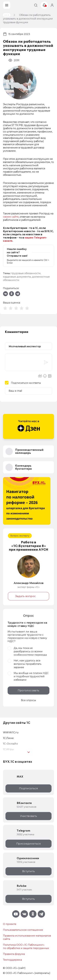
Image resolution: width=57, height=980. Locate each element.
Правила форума (14, 954)
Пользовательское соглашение (23, 930)
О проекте (10, 924)
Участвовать (29, 816)
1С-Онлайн (10, 744)
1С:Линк (8, 738)
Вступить (29, 871)
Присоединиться (28, 844)
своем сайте (11, 217)
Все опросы (28, 700)
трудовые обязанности (26, 273)
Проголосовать (28, 690)
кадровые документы (17, 277)
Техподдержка (12, 960)
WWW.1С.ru (11, 732)
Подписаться (28, 788)
